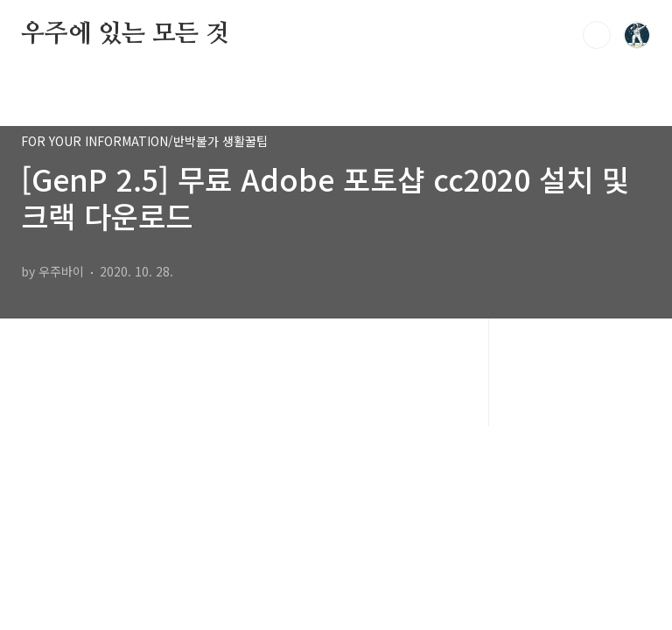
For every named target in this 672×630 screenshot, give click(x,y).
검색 (597, 35)
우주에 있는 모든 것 (125, 34)
